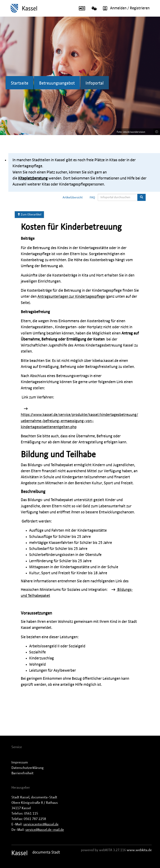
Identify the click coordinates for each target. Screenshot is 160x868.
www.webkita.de (139, 850)
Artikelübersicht (73, 198)
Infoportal (95, 83)
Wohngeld (37, 665)
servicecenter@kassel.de (41, 824)
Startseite (20, 83)
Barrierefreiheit (22, 773)
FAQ (92, 198)
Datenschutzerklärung (28, 768)
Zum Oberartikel (29, 214)
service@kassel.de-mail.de (45, 830)
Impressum (20, 762)
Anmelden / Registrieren (125, 8)
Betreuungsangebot (57, 83)
